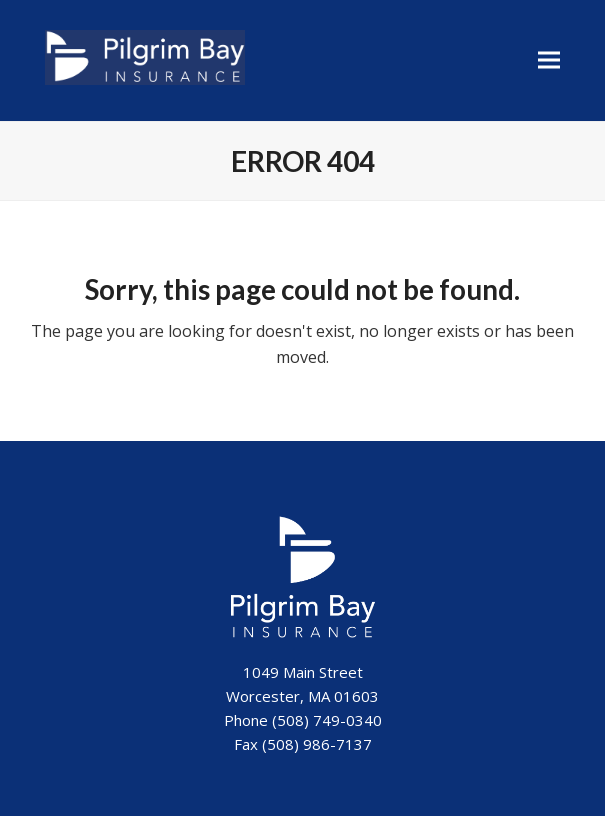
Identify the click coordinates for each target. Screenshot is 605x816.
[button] (549, 60)
